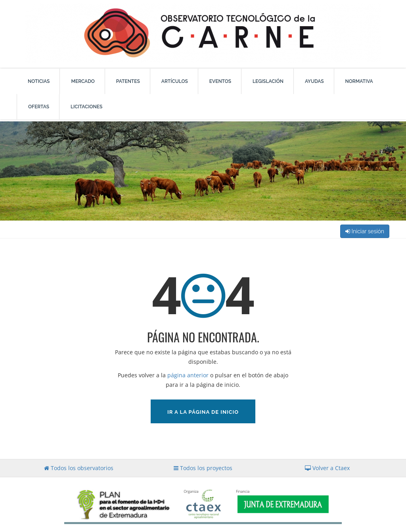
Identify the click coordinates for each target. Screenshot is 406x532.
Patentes (128, 81)
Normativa (359, 81)
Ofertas (39, 107)
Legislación (268, 81)
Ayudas (314, 81)
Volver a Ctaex (327, 468)
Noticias (39, 81)
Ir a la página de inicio (203, 412)
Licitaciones (86, 107)
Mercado (83, 81)
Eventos (220, 81)
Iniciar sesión (365, 231)
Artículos (175, 81)
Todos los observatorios (79, 468)
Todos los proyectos (203, 468)
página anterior (188, 375)
